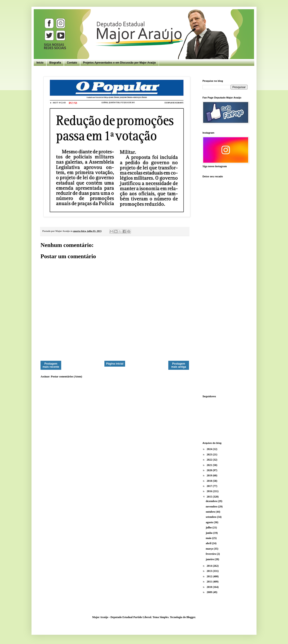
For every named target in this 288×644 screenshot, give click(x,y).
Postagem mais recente (51, 365)
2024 (210, 449)
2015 (210, 497)
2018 (210, 481)
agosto (210, 522)
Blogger (191, 617)
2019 (210, 475)
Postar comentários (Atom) (66, 377)
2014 (210, 566)
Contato (72, 63)
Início (40, 63)
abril (209, 543)
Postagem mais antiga (179, 365)
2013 (210, 571)
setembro (211, 517)
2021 (210, 465)
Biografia (55, 63)
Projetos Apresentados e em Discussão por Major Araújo (119, 63)
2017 (210, 486)
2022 (210, 460)
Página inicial (115, 364)
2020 (210, 470)
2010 (210, 587)
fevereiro (211, 554)
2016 (210, 491)
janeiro (210, 559)
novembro (212, 507)
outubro (211, 512)
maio (209, 538)
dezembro (212, 501)
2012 (210, 576)
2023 (210, 454)
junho (209, 533)
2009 (210, 592)
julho (209, 528)
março (210, 549)
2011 (210, 582)
